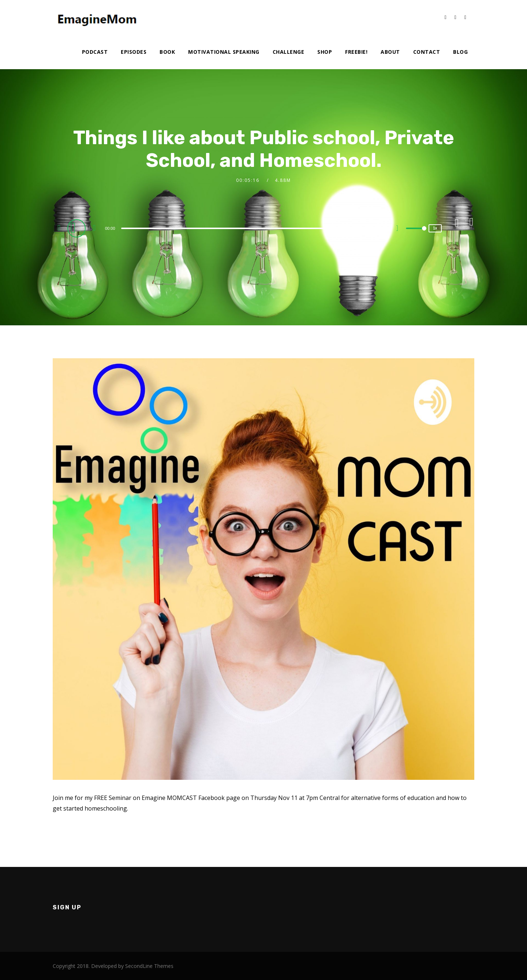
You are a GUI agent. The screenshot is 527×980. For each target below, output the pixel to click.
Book (167, 52)
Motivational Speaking (224, 52)
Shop (325, 52)
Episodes (134, 52)
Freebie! (356, 52)
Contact (427, 52)
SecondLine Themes (149, 966)
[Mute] (400, 229)
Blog (460, 52)
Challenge (289, 52)
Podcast (95, 52)
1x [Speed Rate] (435, 228)
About (390, 52)
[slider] (248, 228)
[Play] (78, 228)
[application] (248, 228)
